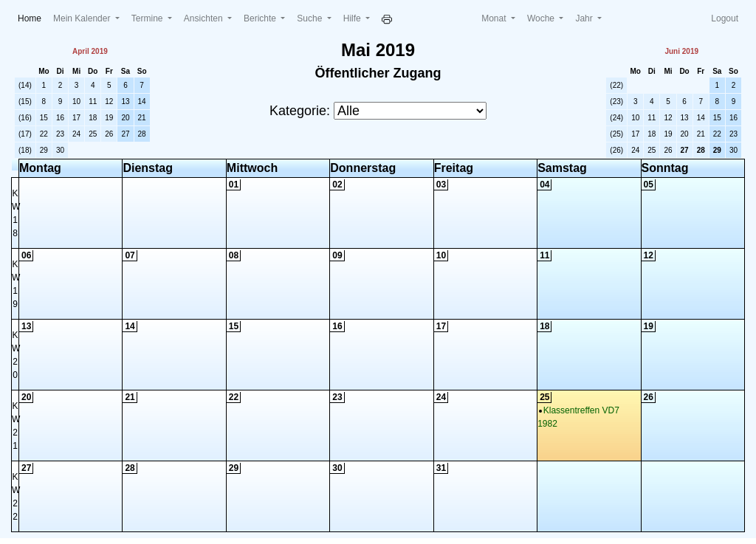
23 (60, 134)
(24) (616, 118)
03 (441, 185)
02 (337, 185)
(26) (616, 150)
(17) (25, 134)
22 (44, 134)
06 (26, 255)
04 (544, 185)
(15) (25, 101)
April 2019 (90, 51)
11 (93, 101)
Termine (148, 18)
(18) (25, 150)
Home (32, 17)
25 (93, 134)
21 (142, 118)
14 (142, 101)
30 (60, 150)
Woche (542, 18)
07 (130, 255)
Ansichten (205, 18)
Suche (310, 18)
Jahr (585, 18)
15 (44, 118)
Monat (495, 18)
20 (125, 118)
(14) (25, 85)
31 (441, 468)
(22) (616, 85)
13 (125, 101)
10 (76, 101)
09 (337, 255)
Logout (725, 18)
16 (60, 118)
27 (125, 134)
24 (76, 134)
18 (93, 118)
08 (234, 255)
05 (649, 185)
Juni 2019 (681, 51)
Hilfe (353, 18)
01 (234, 185)
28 (142, 134)
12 (109, 101)
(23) (616, 101)
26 (109, 134)
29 (44, 150)
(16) (25, 118)
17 (76, 118)
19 (109, 118)
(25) (616, 134)
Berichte (261, 18)
